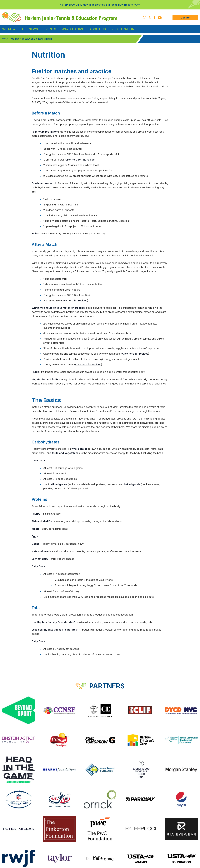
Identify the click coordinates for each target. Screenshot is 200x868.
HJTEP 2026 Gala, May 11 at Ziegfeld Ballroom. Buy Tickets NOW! (100, 5)
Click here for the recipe (80, 160)
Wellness (29, 39)
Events (50, 29)
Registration (123, 29)
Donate (185, 18)
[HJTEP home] (60, 17)
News (33, 29)
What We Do (13, 29)
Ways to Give (73, 29)
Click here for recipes (74, 301)
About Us (98, 29)
